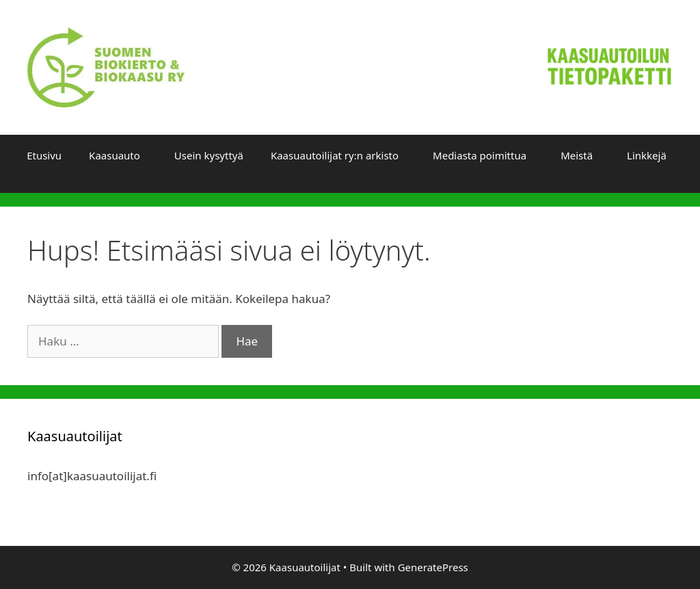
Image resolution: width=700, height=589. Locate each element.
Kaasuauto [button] (115, 155)
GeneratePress (433, 567)
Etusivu (44, 155)
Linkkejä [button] (647, 155)
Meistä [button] (577, 155)
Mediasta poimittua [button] (480, 155)
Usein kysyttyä (209, 155)
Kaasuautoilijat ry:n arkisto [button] (335, 155)
